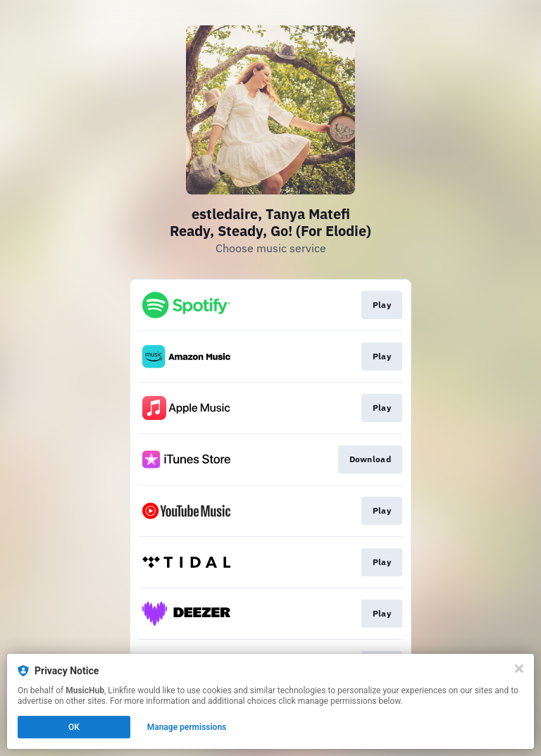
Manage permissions (187, 727)
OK (74, 727)
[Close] (519, 669)
